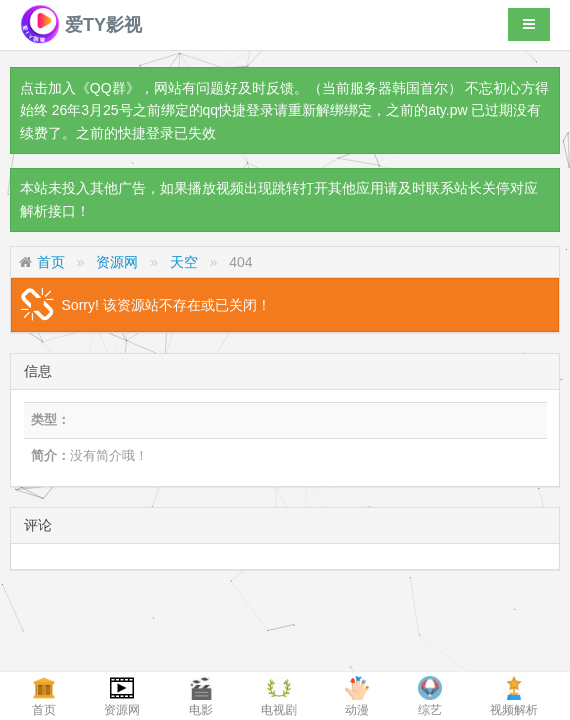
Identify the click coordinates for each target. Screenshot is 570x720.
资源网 (117, 262)
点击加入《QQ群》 (80, 88)
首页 (51, 262)
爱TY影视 (81, 25)
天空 (184, 262)
